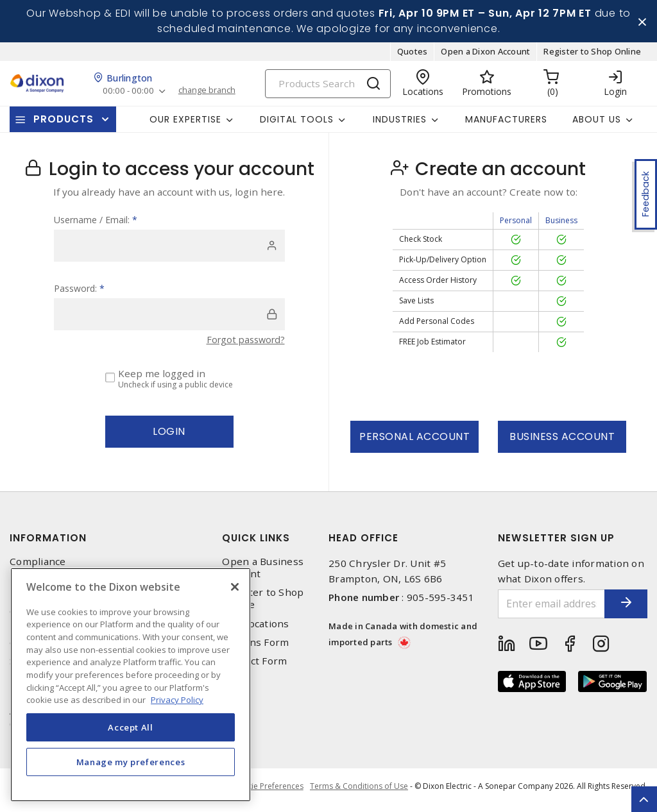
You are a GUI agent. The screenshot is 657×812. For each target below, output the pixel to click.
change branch (211, 96)
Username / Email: (96, 225)
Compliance (38, 567)
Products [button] (64, 124)
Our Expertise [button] (185, 124)
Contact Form (254, 666)
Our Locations (255, 628)
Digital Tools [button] (297, 124)
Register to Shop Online (592, 56)
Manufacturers (506, 124)
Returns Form (255, 647)
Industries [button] (400, 124)
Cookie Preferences (265, 793)
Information (48, 543)
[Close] (235, 587)
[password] (169, 319)
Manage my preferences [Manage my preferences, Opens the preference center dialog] (131, 762)
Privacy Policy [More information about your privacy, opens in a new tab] (177, 700)
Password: (79, 293)
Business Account (562, 442)
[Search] (328, 88)
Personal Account (414, 442)
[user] (169, 251)
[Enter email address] (541, 609)
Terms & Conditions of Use (359, 792)
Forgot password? (243, 344)
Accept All (131, 727)
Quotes (413, 56)
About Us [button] (597, 124)
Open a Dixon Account (485, 56)
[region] (131, 685)
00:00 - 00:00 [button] (129, 96)
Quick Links (256, 543)
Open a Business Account (263, 573)
